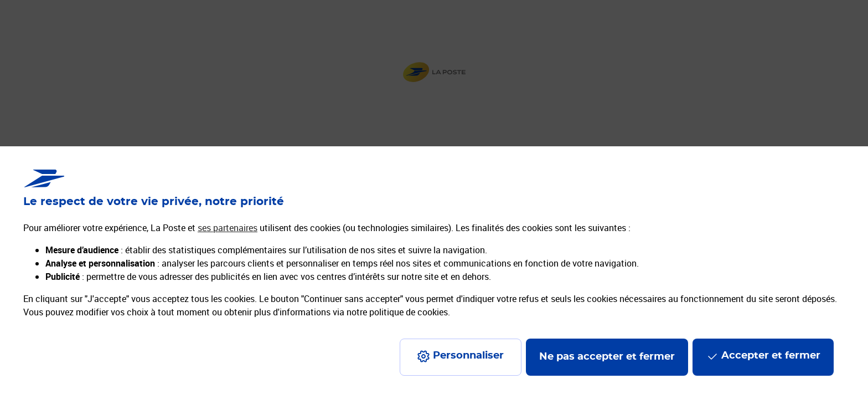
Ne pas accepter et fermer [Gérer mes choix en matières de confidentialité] (607, 357)
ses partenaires (228, 228)
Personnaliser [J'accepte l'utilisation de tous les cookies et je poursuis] (468, 356)
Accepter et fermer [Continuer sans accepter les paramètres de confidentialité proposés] (771, 356)
